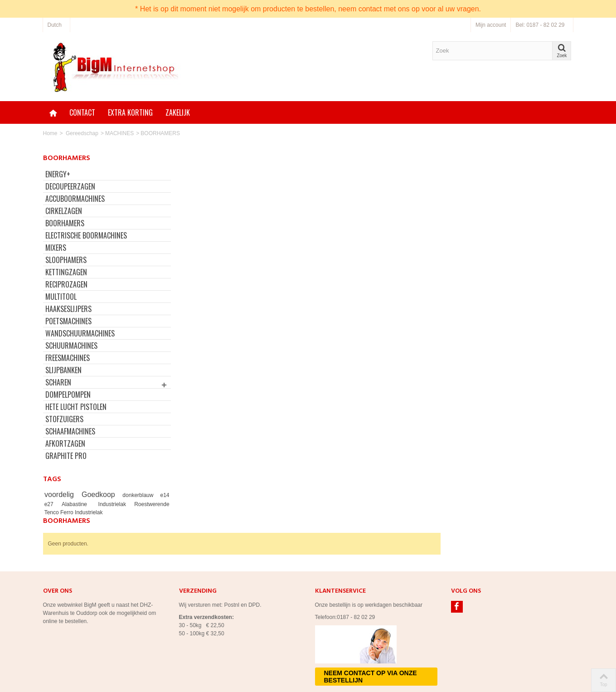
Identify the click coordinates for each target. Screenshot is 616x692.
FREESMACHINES (68, 358)
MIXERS (56, 248)
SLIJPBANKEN (63, 370)
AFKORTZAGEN (65, 443)
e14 (159, 495)
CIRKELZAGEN (64, 211)
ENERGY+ (58, 174)
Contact (82, 112)
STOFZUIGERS (64, 419)
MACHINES (119, 133)
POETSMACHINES (68, 321)
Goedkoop (98, 495)
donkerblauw (135, 495)
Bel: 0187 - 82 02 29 (540, 25)
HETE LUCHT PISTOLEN (76, 407)
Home (50, 133)
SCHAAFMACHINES (70, 431)
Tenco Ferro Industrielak (74, 512)
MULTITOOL (61, 297)
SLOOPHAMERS (66, 260)
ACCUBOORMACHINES (75, 199)
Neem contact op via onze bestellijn (371, 633)
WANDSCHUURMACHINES (80, 333)
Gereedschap (82, 133)
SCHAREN (58, 382)
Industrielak (110, 504)
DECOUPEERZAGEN (70, 186)
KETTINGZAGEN (66, 272)
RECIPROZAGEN (66, 284)
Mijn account (491, 25)
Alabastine (74, 504)
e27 (51, 504)
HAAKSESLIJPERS (68, 309)
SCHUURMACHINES (71, 346)
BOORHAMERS (65, 223)
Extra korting (130, 112)
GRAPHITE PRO (66, 456)
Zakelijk (178, 112)
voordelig (61, 495)
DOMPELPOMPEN (68, 395)
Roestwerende (146, 504)
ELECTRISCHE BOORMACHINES (86, 235)
